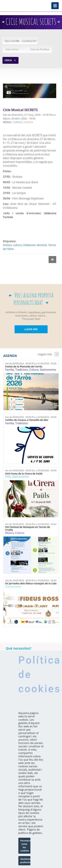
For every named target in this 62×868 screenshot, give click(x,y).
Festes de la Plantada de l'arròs (24, 366)
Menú (55, 6)
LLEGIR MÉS (31, 329)
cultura (17, 245)
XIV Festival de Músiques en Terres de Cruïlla (28, 528)
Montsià (42, 245)
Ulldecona (29, 245)
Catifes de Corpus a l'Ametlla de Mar (27, 420)
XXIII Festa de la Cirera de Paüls (24, 474)
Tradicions (22, 370)
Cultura (34, 370)
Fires (8, 477)
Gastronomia (48, 370)
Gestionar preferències (25, 861)
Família (10, 370)
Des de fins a (31, 363)
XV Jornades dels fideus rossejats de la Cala (31, 583)
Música (9, 533)
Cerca (8, 60)
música (7, 245)
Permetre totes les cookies (25, 846)
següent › (57, 354)
